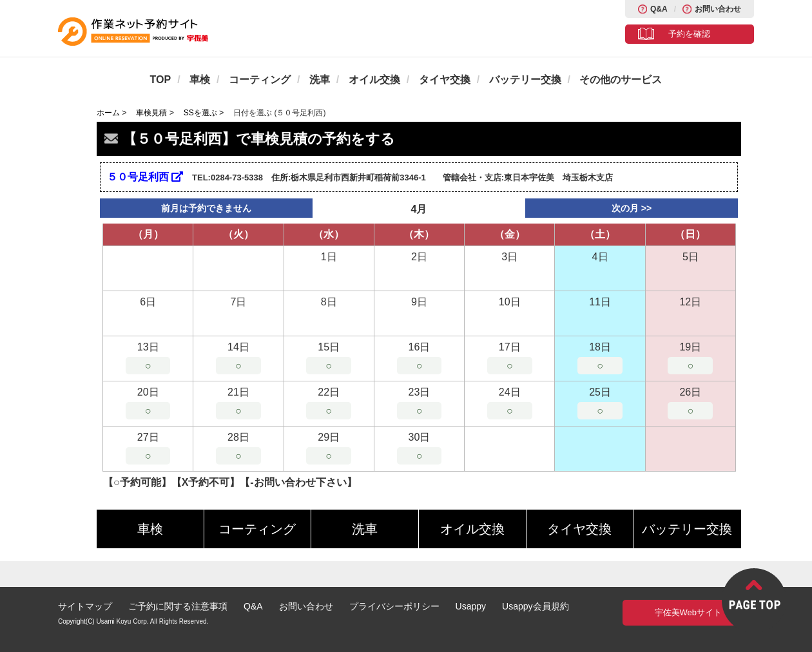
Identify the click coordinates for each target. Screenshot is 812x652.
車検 (200, 80)
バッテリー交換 (525, 80)
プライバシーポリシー (394, 606)
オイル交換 (374, 80)
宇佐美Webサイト (689, 612)
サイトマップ (85, 606)
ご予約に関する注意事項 (178, 606)
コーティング (260, 80)
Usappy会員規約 (535, 606)
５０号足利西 (145, 177)
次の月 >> (632, 208)
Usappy (471, 606)
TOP (161, 80)
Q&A (659, 9)
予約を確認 (689, 34)
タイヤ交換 (445, 80)
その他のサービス (621, 80)
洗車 (320, 80)
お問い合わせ (718, 9)
